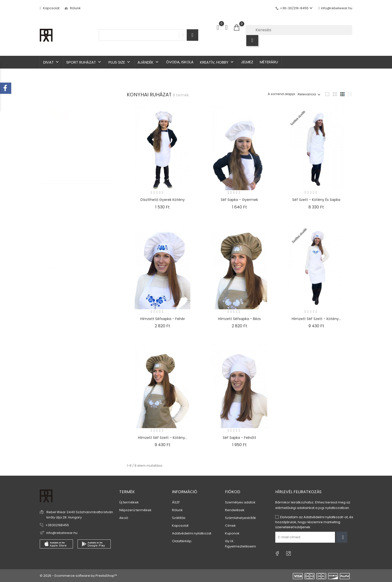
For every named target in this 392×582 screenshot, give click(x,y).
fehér (52, 214)
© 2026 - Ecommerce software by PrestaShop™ (78, 576)
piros (51, 231)
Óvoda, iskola (180, 62)
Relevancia (307, 94)
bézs (52, 206)
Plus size (120, 62)
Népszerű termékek (135, 510)
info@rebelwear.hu (335, 8)
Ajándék (148, 62)
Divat (51, 62)
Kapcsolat (50, 8)
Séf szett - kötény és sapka (316, 200)
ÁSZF (176, 502)
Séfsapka (55, 379)
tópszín (53, 239)
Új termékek (129, 502)
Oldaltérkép (182, 541)
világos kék (56, 247)
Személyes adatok (240, 502)
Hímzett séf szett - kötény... (316, 319)
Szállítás (179, 518)
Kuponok (232, 533)
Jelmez (247, 62)
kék (50, 223)
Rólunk (73, 8)
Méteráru (269, 62)
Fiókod (233, 492)
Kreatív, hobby (217, 62)
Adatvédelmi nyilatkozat (192, 533)
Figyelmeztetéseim (240, 546)
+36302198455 (57, 525)
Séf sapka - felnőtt (239, 438)
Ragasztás (56, 286)
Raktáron (55, 143)
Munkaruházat (59, 371)
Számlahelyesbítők (240, 518)
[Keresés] (299, 30)
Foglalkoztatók (59, 355)
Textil (51, 324)
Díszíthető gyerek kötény (163, 200)
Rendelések (235, 510)
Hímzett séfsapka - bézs (239, 319)
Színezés (54, 294)
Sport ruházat (84, 62)
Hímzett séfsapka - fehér (163, 319)
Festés (52, 278)
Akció (124, 518)
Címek (230, 526)
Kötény (53, 363)
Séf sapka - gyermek (239, 200)
